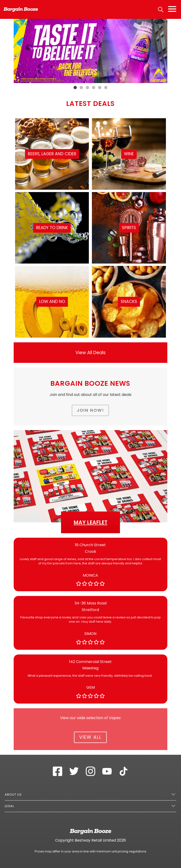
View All (90, 737)
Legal (9, 806)
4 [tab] (94, 88)
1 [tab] (75, 88)
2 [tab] (81, 88)
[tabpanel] (91, 51)
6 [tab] (106, 88)
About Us (13, 795)
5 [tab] (100, 88)
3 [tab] (87, 88)
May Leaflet (90, 522)
